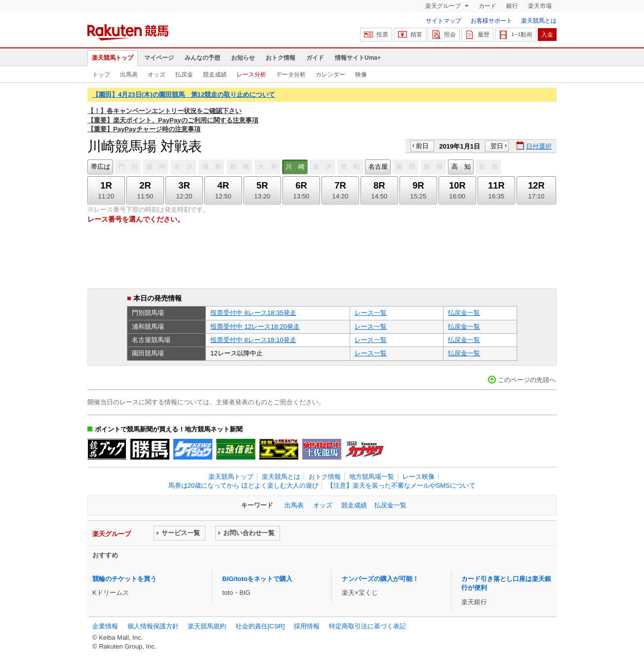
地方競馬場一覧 (372, 477)
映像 (361, 75)
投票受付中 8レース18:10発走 (253, 340)
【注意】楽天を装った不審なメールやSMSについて (401, 485)
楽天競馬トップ (113, 58)
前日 (422, 146)
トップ (101, 75)
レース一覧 (371, 313)
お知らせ (243, 58)
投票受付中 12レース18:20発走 (255, 327)
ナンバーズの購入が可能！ (380, 579)
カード (487, 6)
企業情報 (105, 626)
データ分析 (291, 75)
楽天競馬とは (539, 21)
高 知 (461, 167)
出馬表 (129, 75)
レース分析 (251, 75)
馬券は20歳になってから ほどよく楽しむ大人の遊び (243, 485)
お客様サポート (491, 21)
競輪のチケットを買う (124, 579)
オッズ (157, 75)
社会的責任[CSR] (260, 626)
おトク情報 (281, 58)
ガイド (315, 58)
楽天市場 (540, 6)
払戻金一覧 (464, 313)
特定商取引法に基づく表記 (367, 626)
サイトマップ (443, 21)
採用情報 (307, 626)
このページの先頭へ (527, 380)
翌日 (497, 146)
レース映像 (419, 477)
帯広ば (101, 167)
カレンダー (330, 75)
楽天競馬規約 (207, 626)
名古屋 (378, 167)
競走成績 (215, 75)
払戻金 (184, 75)
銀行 (512, 6)
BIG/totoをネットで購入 (257, 579)
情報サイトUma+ (358, 58)
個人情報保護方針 (153, 626)
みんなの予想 (202, 58)
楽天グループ (444, 6)
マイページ (159, 58)
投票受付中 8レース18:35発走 (253, 313)
